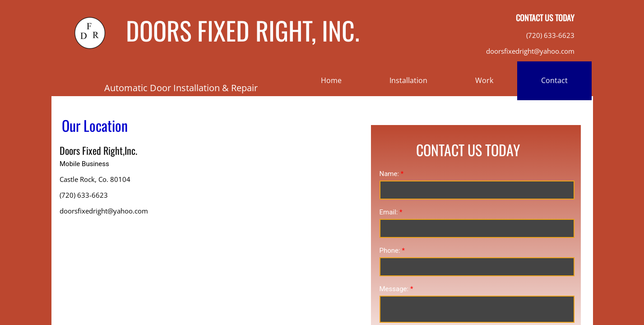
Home (331, 80)
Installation (408, 80)
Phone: (392, 251)
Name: (392, 174)
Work (484, 80)
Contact (554, 80)
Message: (396, 289)
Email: (391, 212)
